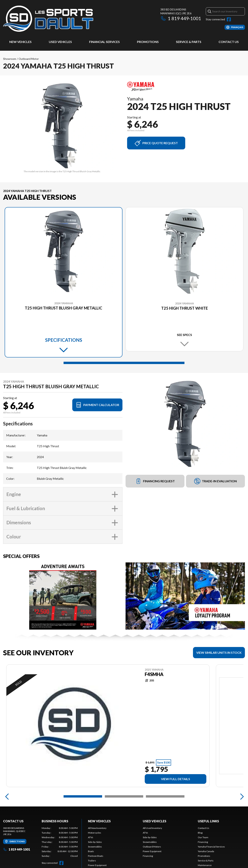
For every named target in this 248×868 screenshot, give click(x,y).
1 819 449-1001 (181, 18)
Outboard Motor (29, 59)
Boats (91, 851)
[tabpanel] (60, 842)
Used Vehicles (60, 42)
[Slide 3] (165, 796)
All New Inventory (97, 828)
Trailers (92, 861)
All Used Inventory (152, 828)
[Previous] (7, 796)
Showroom (10, 59)
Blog (200, 833)
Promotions (148, 42)
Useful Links (208, 821)
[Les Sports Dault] (48, 19)
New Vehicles (20, 42)
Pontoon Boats (96, 856)
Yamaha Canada (206, 851)
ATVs (91, 837)
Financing (148, 856)
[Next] (241, 796)
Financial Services (104, 42)
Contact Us (229, 42)
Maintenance (205, 865)
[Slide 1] (124, 363)
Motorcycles (95, 833)
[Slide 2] (124, 796)
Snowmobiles (95, 847)
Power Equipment (97, 865)
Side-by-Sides (95, 842)
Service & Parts (189, 42)
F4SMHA (154, 674)
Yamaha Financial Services (211, 847)
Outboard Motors (152, 847)
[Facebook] (229, 19)
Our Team (203, 837)
